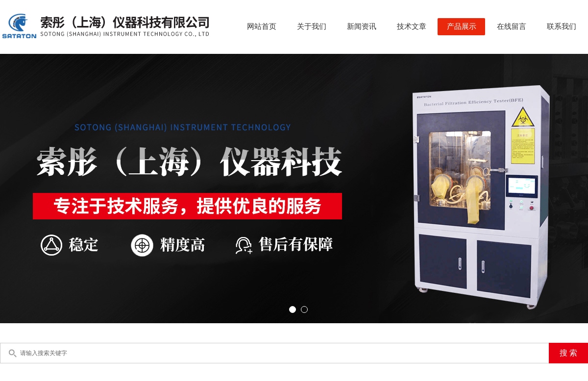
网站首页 (262, 26)
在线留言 (512, 26)
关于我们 (312, 26)
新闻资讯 (362, 26)
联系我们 (562, 26)
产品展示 (462, 26)
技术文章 (412, 26)
